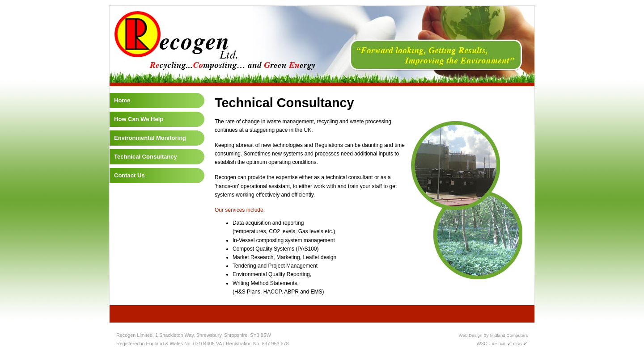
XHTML (502, 344)
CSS (520, 344)
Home (122, 100)
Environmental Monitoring (150, 138)
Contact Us (129, 175)
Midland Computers (509, 335)
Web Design (471, 335)
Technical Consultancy (146, 157)
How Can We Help (139, 119)
